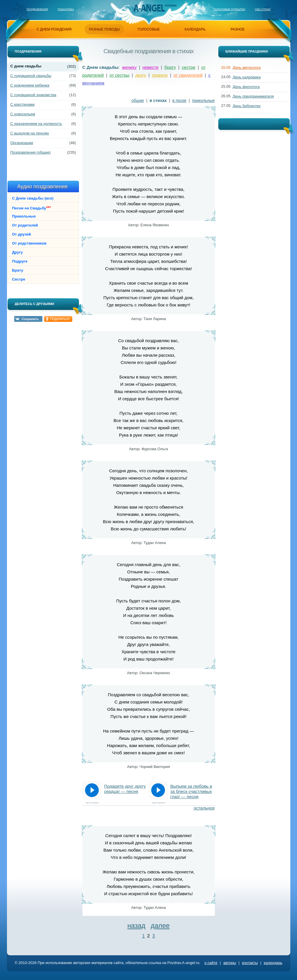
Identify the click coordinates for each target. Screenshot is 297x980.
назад (136, 926)
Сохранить (30, 319)
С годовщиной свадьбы (31, 76)
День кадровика (247, 77)
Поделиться (60, 319)
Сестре (19, 279)
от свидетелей (188, 75)
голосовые (149, 29)
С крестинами (22, 104)
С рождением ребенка (30, 85)
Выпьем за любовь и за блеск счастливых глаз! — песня (191, 791)
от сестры (119, 75)
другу (141, 75)
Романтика (66, 9)
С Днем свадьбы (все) (33, 198)
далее (160, 926)
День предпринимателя (253, 96)
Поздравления (37, 9)
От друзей (22, 234)
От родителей (25, 225)
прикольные (204, 100)
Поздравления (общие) (31, 152)
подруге (160, 75)
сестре (189, 67)
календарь (195, 29)
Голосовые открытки (229, 9)
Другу (18, 252)
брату (170, 67)
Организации (22, 143)
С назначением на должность (36, 124)
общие (138, 100)
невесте (151, 67)
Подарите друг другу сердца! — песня (125, 789)
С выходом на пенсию (30, 133)
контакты (250, 963)
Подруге (20, 261)
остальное (204, 808)
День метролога (247, 68)
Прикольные (24, 216)
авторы (230, 963)
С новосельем (23, 114)
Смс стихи (263, 9)
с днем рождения (54, 29)
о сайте (211, 963)
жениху (129, 67)
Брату (18, 270)
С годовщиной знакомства (33, 95)
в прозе (179, 100)
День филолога (246, 87)
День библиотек (247, 106)
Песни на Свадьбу (32, 208)
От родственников (29, 243)
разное (237, 29)
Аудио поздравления (42, 186)
